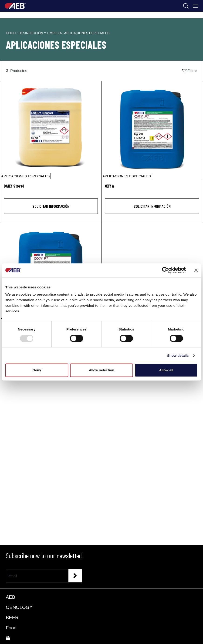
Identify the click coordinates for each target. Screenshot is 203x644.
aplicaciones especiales (87, 33)
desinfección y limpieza (40, 33)
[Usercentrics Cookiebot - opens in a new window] (165, 270)
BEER (12, 618)
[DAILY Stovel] (51, 130)
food (11, 33)
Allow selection (101, 370)
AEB (10, 597)
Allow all (166, 370)
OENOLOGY (19, 607)
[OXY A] (152, 130)
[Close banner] (196, 270)
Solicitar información (51, 206)
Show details (178, 355)
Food (11, 628)
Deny (37, 370)
